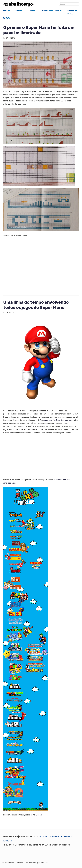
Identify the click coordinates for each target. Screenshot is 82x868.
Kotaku (39, 815)
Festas (32, 11)
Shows (19, 11)
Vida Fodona (47, 11)
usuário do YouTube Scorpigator (57, 420)
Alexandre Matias (49, 837)
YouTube (58, 11)
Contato (6, 18)
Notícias (6, 11)
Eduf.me (44, 863)
